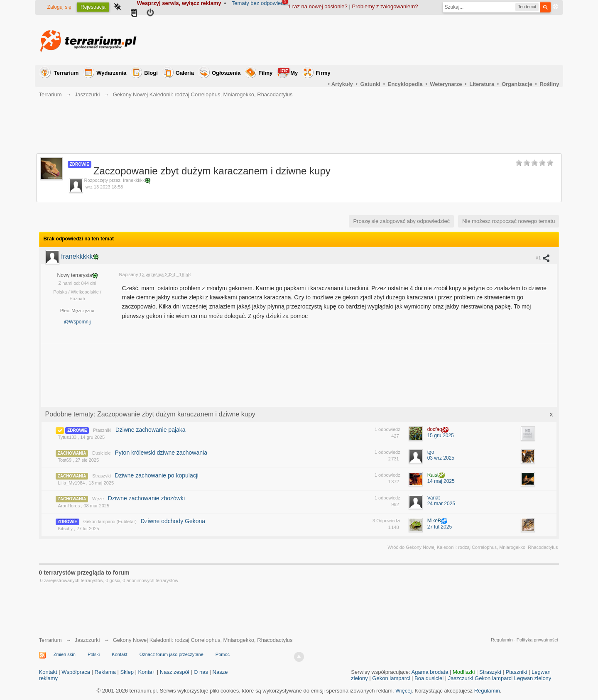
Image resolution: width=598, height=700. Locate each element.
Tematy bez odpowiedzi (260, 3)
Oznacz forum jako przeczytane (172, 654)
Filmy (265, 73)
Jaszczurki (87, 640)
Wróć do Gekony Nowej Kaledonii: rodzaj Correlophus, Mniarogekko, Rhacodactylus (473, 547)
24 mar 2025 (441, 504)
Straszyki (102, 476)
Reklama (105, 672)
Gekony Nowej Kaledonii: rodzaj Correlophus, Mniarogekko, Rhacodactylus (203, 640)
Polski (94, 654)
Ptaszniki (102, 430)
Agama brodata (430, 672)
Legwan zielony (533, 678)
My (288, 72)
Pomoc (223, 654)
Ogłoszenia (226, 73)
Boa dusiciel (429, 678)
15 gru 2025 (441, 436)
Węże (98, 499)
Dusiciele (102, 453)
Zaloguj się (59, 7)
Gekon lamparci (391, 678)
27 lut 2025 (440, 527)
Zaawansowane (556, 7)
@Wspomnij (77, 322)
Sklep (127, 672)
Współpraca (76, 672)
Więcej (403, 691)
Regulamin (502, 640)
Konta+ (147, 672)
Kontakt (119, 654)
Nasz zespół (175, 672)
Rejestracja (93, 7)
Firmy (323, 73)
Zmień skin (65, 654)
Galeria (185, 73)
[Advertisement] (408, 40)
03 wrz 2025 (441, 458)
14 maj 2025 (441, 481)
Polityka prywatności (537, 640)
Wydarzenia (111, 73)
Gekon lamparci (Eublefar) (110, 521)
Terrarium (66, 73)
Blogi (151, 73)
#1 (543, 258)
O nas (201, 672)
